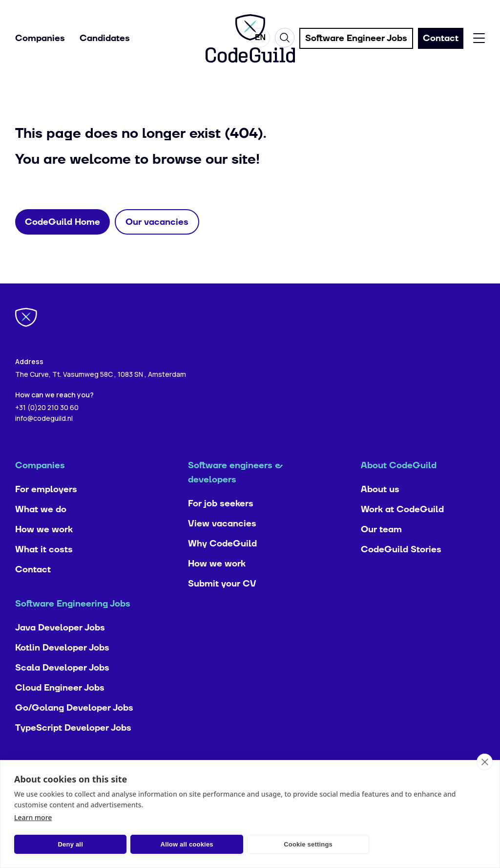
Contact (33, 591)
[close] (485, 762)
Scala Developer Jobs (62, 689)
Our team (381, 551)
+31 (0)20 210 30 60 (47, 428)
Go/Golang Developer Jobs (74, 729)
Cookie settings (259, 844)
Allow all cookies (157, 844)
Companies (40, 39)
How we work (44, 551)
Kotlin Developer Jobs (62, 669)
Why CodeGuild (222, 565)
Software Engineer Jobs (356, 39)
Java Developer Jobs (60, 649)
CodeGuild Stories (401, 571)
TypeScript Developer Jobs (73, 749)
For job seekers (221, 525)
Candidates (105, 39)
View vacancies (222, 545)
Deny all (60, 844)
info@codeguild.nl (44, 439)
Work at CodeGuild (402, 531)
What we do (41, 531)
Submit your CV (222, 605)
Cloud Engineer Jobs (60, 709)
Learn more (33, 817)
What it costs (44, 571)
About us (380, 510)
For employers (46, 510)
